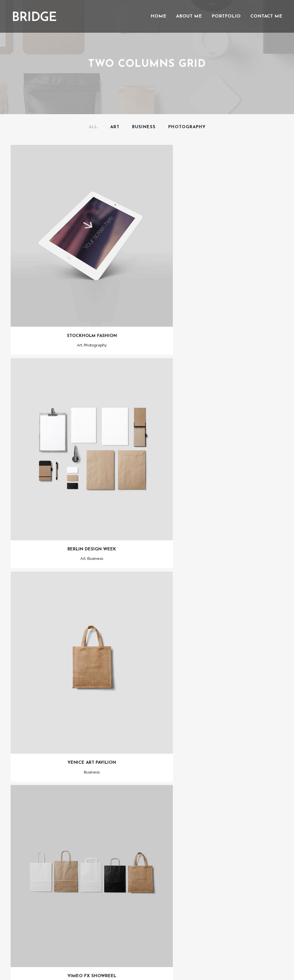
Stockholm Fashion (79, 307)
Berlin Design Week (215, 307)
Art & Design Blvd (215, 669)
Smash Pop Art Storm (215, 850)
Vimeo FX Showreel (215, 488)
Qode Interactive (158, 954)
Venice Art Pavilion (79, 488)
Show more (147, 886)
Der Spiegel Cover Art (79, 669)
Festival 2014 (79, 850)
